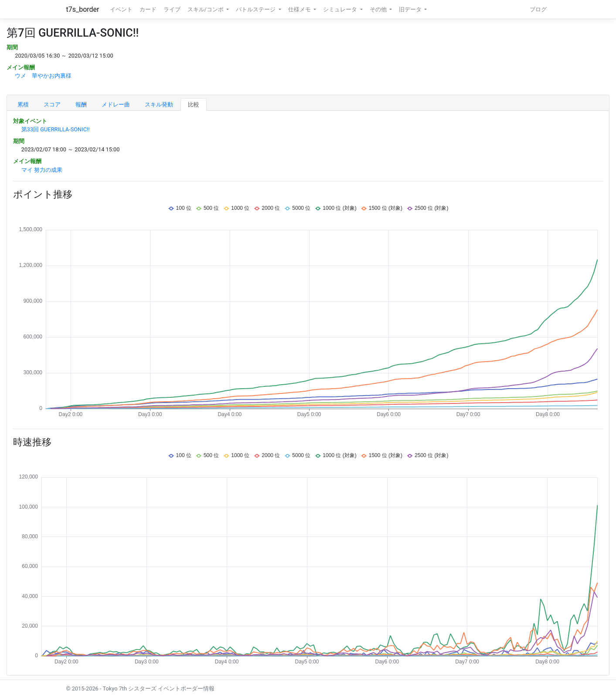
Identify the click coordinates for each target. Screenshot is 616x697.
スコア (52, 104)
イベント (121, 9)
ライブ (172, 9)
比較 (194, 104)
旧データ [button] (411, 9)
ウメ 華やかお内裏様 (43, 76)
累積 (23, 104)
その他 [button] (379, 9)
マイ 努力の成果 (42, 170)
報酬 (81, 104)
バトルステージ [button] (256, 9)
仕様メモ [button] (300, 9)
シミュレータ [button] (341, 9)
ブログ (538, 9)
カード (148, 9)
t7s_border (83, 9)
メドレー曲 (116, 104)
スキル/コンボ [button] (206, 9)
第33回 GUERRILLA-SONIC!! (56, 129)
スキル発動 (159, 104)
